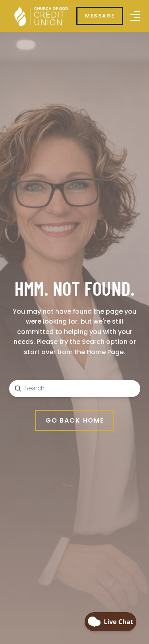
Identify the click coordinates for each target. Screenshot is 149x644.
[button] (135, 16)
